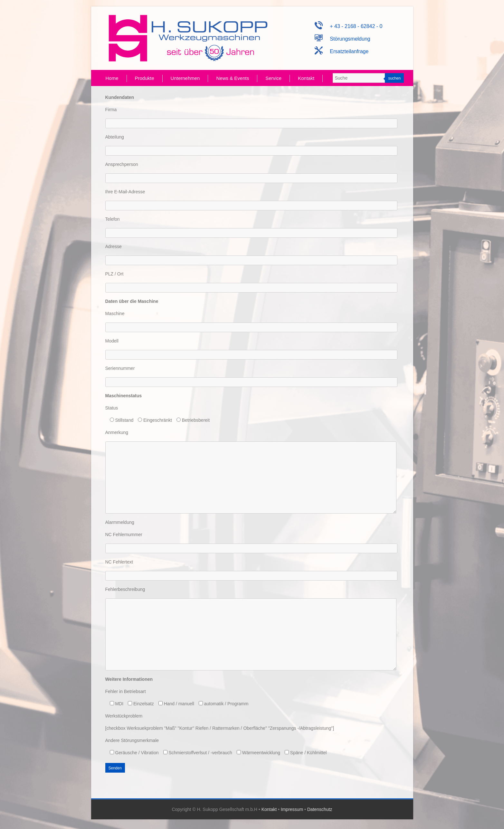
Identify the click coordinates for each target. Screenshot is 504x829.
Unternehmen (185, 78)
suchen (394, 78)
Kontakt (306, 78)
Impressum (292, 809)
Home (112, 78)
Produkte (145, 78)
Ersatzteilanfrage (342, 51)
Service (273, 78)
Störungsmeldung (342, 39)
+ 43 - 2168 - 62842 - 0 (348, 26)
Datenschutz (320, 809)
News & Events (233, 78)
